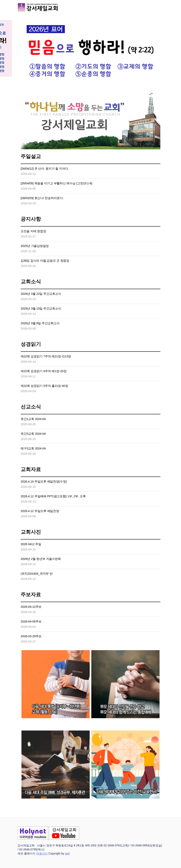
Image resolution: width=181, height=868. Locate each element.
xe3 (67, 853)
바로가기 (42, 853)
